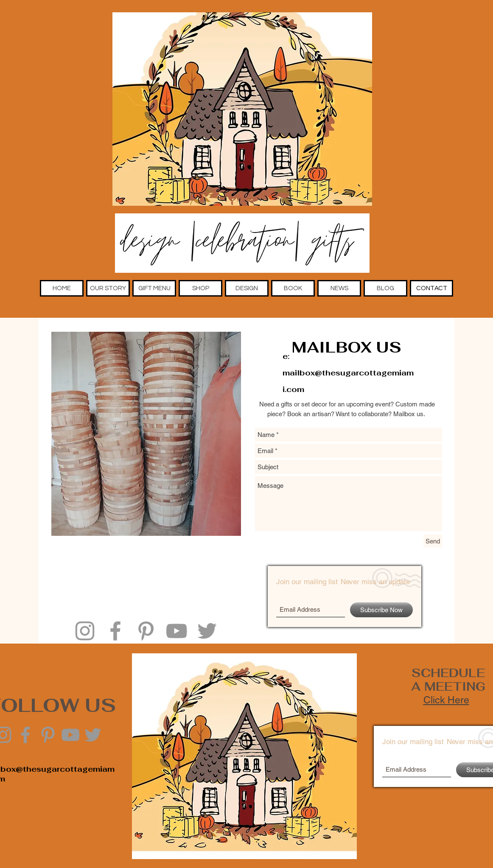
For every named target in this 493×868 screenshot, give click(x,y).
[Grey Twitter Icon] (207, 631)
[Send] (433, 541)
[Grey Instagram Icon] (85, 631)
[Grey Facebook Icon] (115, 631)
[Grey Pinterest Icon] (146, 631)
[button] (108, 288)
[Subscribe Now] (381, 610)
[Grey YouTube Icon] (176, 631)
